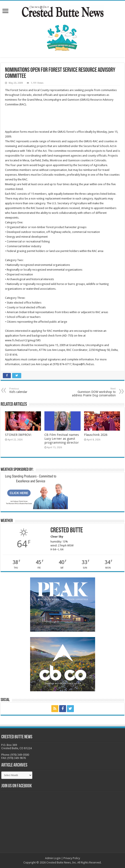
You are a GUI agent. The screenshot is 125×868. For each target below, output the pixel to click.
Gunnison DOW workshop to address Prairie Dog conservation (93, 392)
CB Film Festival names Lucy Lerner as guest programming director (62, 439)
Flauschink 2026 (96, 435)
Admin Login (53, 858)
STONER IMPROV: (18, 435)
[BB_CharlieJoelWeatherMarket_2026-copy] (35, 491)
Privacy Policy (72, 858)
